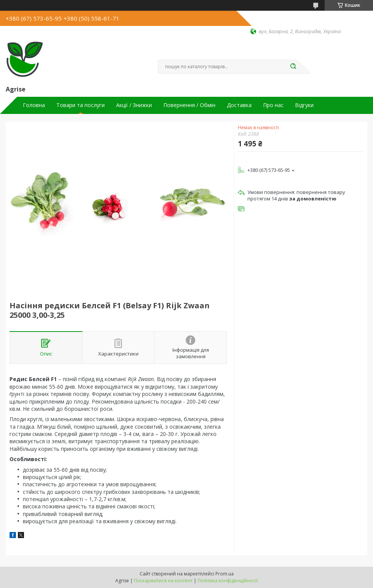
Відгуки (304, 105)
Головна (34, 105)
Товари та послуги (80, 105)
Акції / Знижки (134, 105)
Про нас (273, 105)
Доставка (239, 105)
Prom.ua (225, 574)
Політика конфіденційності (228, 581)
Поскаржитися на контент (163, 581)
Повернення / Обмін (189, 105)
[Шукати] (293, 67)
